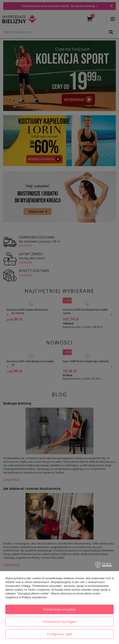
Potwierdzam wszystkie (59, 609)
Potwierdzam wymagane (60, 622)
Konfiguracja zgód (59, 634)
